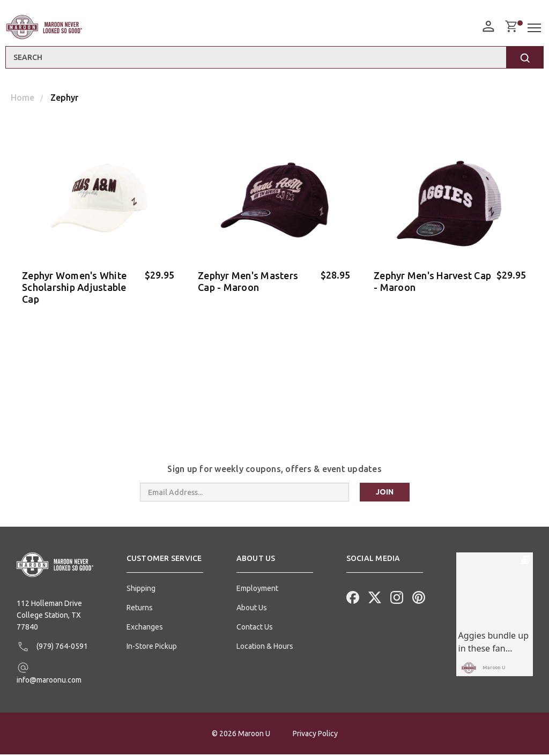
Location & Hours (265, 648)
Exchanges (145, 628)
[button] (165, 564)
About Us (252, 609)
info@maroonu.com (49, 674)
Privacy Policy (315, 735)
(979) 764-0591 (52, 648)
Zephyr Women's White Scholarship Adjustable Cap (74, 287)
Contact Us (255, 628)
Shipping (141, 590)
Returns (140, 609)
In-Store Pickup (152, 648)
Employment (257, 590)
